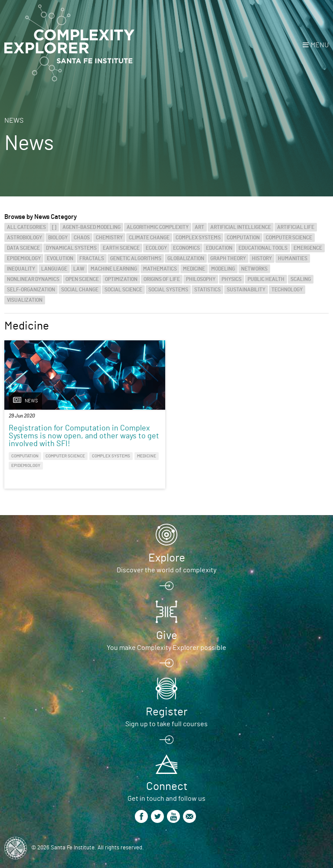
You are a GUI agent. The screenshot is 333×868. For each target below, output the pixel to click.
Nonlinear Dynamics (33, 279)
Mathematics (160, 269)
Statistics (207, 290)
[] (54, 227)
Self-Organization (31, 290)
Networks (254, 269)
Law (79, 269)
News (14, 121)
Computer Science (289, 238)
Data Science (23, 248)
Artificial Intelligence (241, 227)
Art (199, 227)
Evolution (60, 258)
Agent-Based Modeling (91, 227)
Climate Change (149, 238)
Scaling (301, 279)
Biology (58, 238)
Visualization (25, 300)
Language (54, 269)
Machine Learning (114, 269)
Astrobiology (24, 238)
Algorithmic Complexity (158, 227)
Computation (243, 238)
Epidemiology (24, 258)
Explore (167, 558)
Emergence (308, 248)
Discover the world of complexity (166, 570)
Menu (320, 45)
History (262, 258)
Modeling (223, 269)
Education (219, 248)
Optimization (121, 279)
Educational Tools (263, 248)
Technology (287, 290)
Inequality (21, 269)
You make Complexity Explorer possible (166, 648)
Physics (232, 279)
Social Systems (168, 290)
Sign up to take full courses (166, 724)
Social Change (80, 290)
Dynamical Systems (71, 248)
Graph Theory (228, 258)
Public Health (266, 279)
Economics (186, 248)
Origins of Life (162, 279)
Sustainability (246, 290)
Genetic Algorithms (136, 258)
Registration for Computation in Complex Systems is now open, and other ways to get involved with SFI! (84, 436)
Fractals (92, 258)
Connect (167, 786)
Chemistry (109, 238)
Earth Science (121, 248)
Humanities (293, 258)
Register (166, 712)
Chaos (82, 238)
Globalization (186, 258)
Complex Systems (198, 238)
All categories (26, 227)
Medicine (194, 269)
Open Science (82, 279)
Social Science (123, 290)
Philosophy (201, 279)
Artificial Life (296, 227)
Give (167, 636)
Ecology (156, 248)
